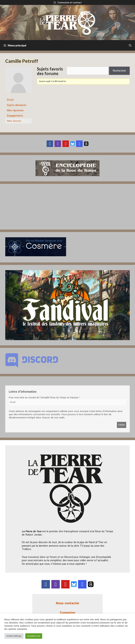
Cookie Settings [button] (14, 636)
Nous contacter (67, 603)
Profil (10, 100)
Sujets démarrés (17, 105)
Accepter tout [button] (34, 636)
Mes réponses (15, 110)
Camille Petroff (22, 61)
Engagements (15, 116)
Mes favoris (14, 121)
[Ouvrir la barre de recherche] (130, 45)
